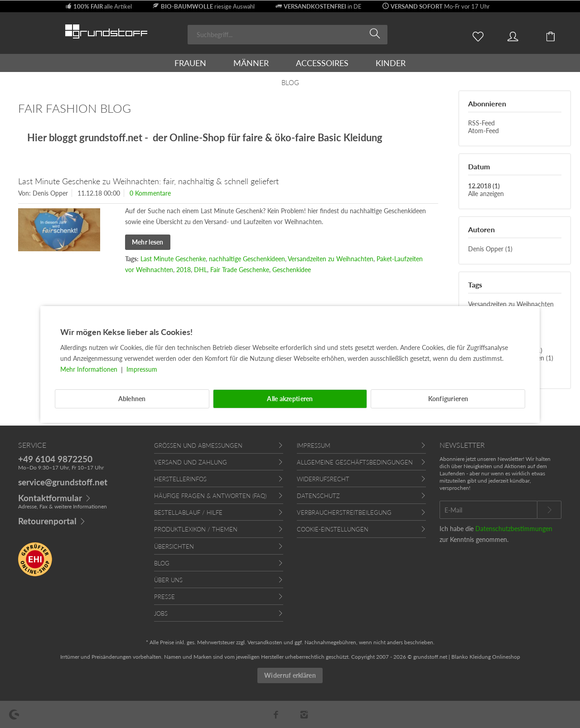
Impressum (142, 369)
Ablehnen (132, 399)
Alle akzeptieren (290, 399)
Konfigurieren (448, 399)
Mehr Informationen (90, 369)
